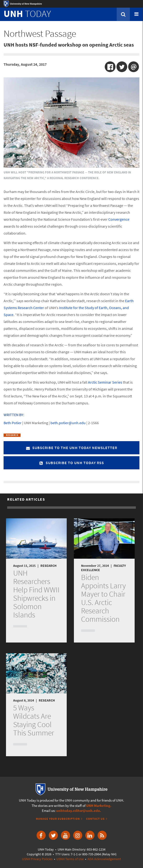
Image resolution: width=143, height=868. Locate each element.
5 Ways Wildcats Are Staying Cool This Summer (34, 720)
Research (12, 435)
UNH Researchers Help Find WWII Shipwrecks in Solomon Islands (36, 594)
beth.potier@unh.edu (68, 423)
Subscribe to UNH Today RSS (72, 463)
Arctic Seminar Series (105, 382)
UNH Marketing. (99, 806)
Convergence (119, 219)
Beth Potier (13, 423)
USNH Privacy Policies (37, 859)
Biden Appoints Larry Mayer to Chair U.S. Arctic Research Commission (103, 598)
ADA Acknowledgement (104, 859)
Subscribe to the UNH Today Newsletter (71, 448)
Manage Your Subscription (58, 819)
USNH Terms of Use (70, 859)
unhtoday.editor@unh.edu (78, 811)
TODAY (27, 14)
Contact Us (95, 819)
